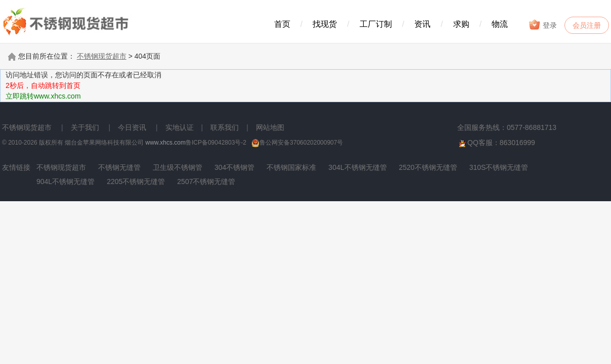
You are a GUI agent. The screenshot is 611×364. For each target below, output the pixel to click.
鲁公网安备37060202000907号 (297, 143)
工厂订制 (376, 24)
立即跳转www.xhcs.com (43, 96)
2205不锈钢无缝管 (136, 181)
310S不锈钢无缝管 (499, 167)
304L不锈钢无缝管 (357, 167)
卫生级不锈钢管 (178, 167)
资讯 (422, 24)
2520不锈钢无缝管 (428, 167)
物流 (500, 24)
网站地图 (270, 127)
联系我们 (225, 127)
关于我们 (85, 127)
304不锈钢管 (234, 167)
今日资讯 (132, 127)
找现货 (325, 24)
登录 (542, 25)
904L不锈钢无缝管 (66, 181)
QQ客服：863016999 (496, 143)
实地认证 (180, 127)
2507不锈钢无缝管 (206, 181)
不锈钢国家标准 (291, 167)
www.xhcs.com (166, 143)
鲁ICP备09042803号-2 (216, 143)
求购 (461, 24)
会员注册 (587, 25)
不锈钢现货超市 (102, 56)
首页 (282, 24)
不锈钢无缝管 (119, 167)
